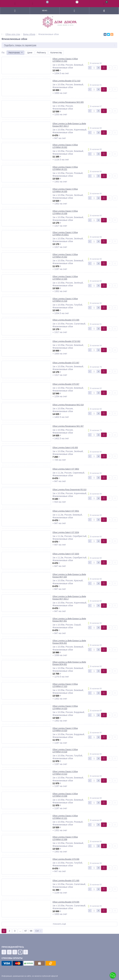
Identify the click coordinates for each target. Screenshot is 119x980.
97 (26, 931)
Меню (45, 11)
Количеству (56, 53)
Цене (30, 53)
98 (31, 931)
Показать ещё (59, 924)
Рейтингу (41, 53)
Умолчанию (14, 53)
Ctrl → (38, 931)
